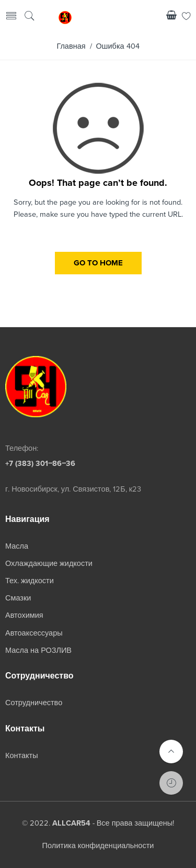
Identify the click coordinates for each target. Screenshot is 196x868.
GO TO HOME (98, 263)
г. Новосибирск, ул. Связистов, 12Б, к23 (73, 489)
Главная (71, 46)
